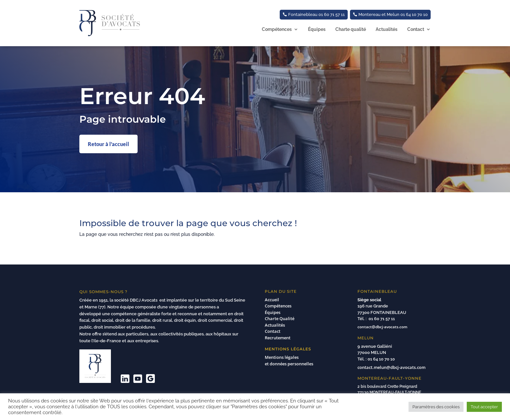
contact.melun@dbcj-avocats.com (391, 367)
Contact (416, 29)
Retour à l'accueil (108, 144)
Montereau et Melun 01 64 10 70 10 (393, 14)
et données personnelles (290, 364)
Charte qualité (351, 29)
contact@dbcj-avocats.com (382, 327)
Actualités (387, 29)
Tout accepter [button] (484, 407)
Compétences (277, 29)
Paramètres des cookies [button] (436, 407)
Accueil (272, 300)
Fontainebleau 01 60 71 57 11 (316, 14)
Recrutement (278, 338)
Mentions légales (282, 357)
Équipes (317, 29)
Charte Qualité (280, 318)
